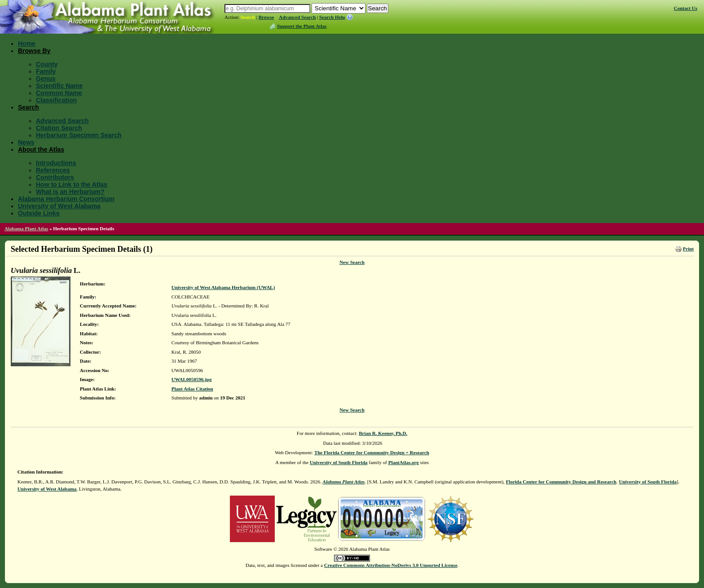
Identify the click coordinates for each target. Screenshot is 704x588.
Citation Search (59, 128)
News (26, 142)
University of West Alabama (59, 206)
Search (248, 17)
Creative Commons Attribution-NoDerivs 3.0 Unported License (391, 565)
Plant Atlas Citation (192, 389)
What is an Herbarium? (70, 192)
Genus (46, 79)
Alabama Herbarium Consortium (66, 199)
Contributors (55, 177)
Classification (56, 100)
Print (688, 249)
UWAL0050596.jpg (192, 379)
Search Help (332, 17)
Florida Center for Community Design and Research (561, 482)
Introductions (56, 163)
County (47, 64)
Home (27, 44)
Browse (266, 17)
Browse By (34, 51)
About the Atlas (41, 149)
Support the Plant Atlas (302, 26)
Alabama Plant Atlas (26, 228)
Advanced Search (297, 17)
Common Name (59, 93)
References (53, 170)
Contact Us (686, 8)
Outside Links (39, 213)
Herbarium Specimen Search (79, 135)
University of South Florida (339, 462)
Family (46, 71)
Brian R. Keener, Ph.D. (383, 433)
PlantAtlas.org (404, 462)
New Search (352, 262)
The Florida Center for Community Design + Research (372, 452)
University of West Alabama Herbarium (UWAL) (223, 287)
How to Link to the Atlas (72, 184)
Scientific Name (59, 86)
